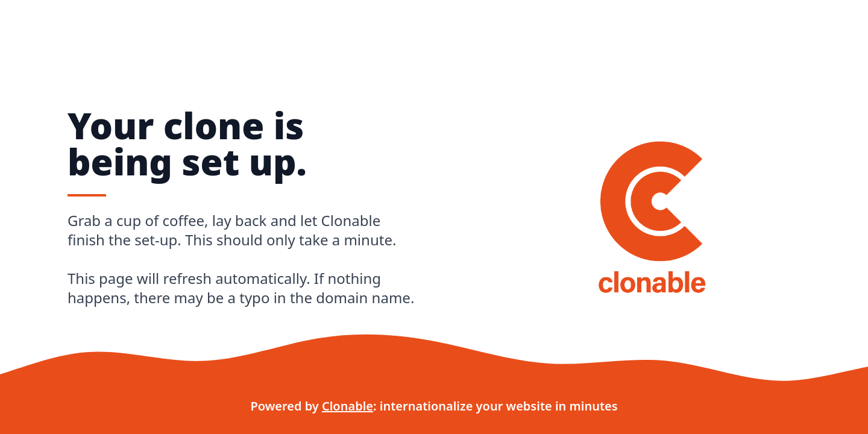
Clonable (348, 406)
